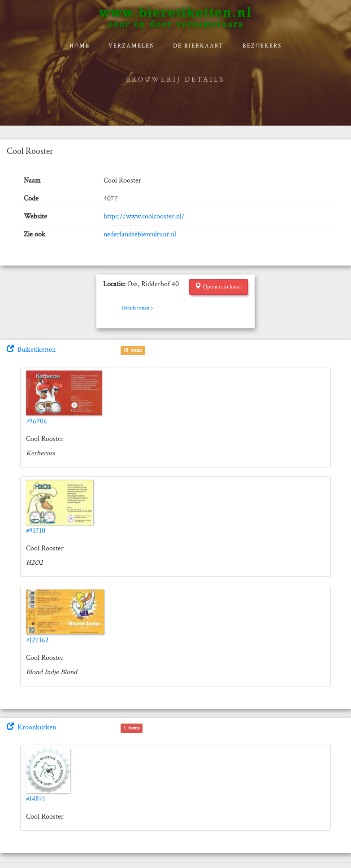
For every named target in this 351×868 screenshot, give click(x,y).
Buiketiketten (31, 350)
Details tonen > (137, 308)
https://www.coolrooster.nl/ (144, 216)
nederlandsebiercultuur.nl (140, 234)
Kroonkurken (31, 727)
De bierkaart (198, 46)
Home (80, 46)
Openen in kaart (219, 287)
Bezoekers (262, 46)
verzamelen (132, 46)
